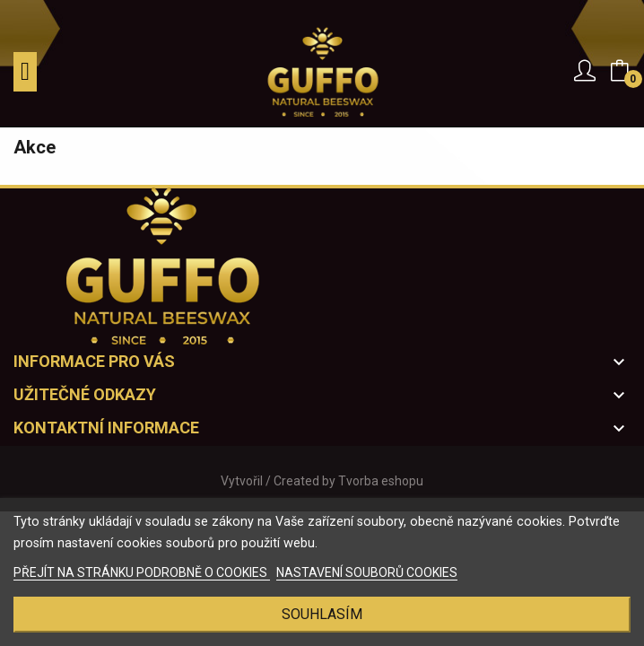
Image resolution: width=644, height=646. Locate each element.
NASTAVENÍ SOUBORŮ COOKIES (367, 572)
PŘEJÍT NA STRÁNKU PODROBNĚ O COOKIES (142, 572)
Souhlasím (322, 614)
